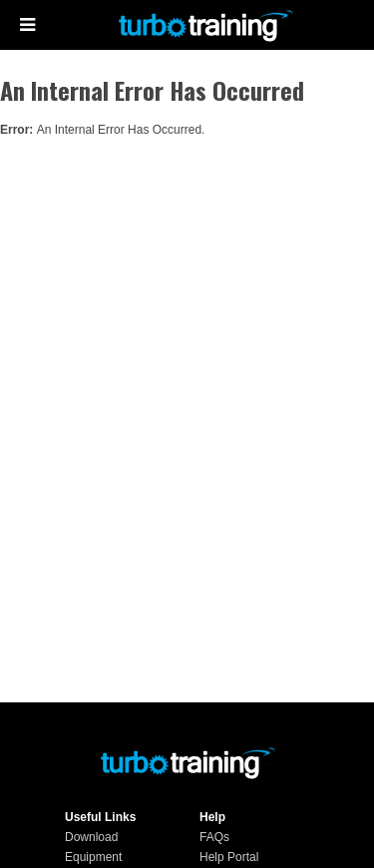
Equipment (93, 857)
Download (91, 837)
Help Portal (229, 857)
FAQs (214, 837)
